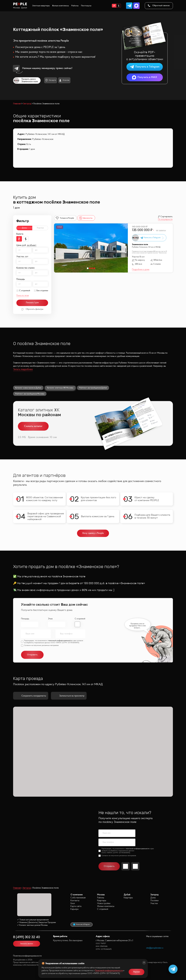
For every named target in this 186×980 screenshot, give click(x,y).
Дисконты (86, 218)
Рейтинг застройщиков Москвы (30, 394)
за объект (32, 245)
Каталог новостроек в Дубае (28, 388)
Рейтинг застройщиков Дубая (93, 388)
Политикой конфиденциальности (109, 971)
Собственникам (78, 898)
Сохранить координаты (31, 696)
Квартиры (102, 901)
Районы (75, 6)
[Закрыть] (144, 963)
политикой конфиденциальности (60, 641)
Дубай (24, 8)
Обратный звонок (159, 6)
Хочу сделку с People (93, 533)
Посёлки (154, 901)
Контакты (75, 901)
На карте (51, 80)
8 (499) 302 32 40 (27, 937)
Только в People (65, 218)
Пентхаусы (86, 6)
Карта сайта (76, 906)
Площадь (25, 619)
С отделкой (25, 291)
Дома (24, 228)
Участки (40, 228)
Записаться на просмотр (69, 696)
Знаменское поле (140, 245)
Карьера (74, 909)
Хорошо (137, 972)
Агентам (64, 80)
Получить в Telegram (145, 67)
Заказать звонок (27, 944)
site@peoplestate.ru (155, 948)
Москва (17, 8)
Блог (73, 903)
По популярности (165, 219)
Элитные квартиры (41, 6)
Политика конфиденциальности (27, 956)
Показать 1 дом (32, 303)
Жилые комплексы (60, 6)
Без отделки (42, 291)
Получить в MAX (145, 77)
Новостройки (104, 903)
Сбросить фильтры (32, 309)
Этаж (50, 619)
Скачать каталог (33, 426)
